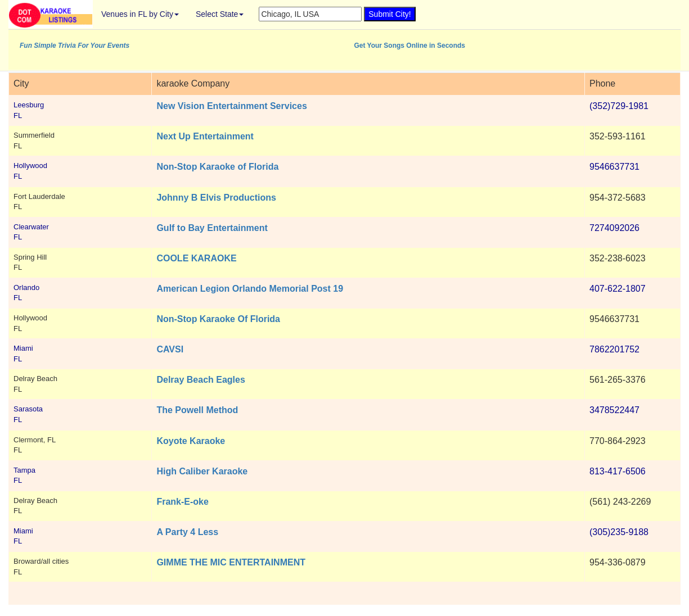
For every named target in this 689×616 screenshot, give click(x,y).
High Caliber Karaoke (202, 471)
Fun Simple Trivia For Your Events (75, 46)
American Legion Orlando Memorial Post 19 (250, 289)
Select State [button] (220, 14)
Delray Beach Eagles (201, 380)
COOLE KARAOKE (196, 258)
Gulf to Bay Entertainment (212, 228)
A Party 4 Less (187, 532)
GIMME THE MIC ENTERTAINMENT (231, 562)
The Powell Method (197, 410)
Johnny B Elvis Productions (216, 198)
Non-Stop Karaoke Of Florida (218, 319)
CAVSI (170, 349)
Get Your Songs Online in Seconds (409, 46)
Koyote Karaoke (191, 441)
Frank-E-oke (182, 502)
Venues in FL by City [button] (140, 14)
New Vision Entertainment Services (231, 106)
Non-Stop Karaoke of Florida (217, 167)
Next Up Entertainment (205, 136)
